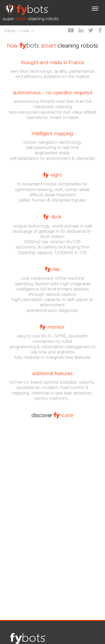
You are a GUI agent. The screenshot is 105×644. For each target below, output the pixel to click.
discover (52, 415)
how (25, 31)
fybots (10, 31)
